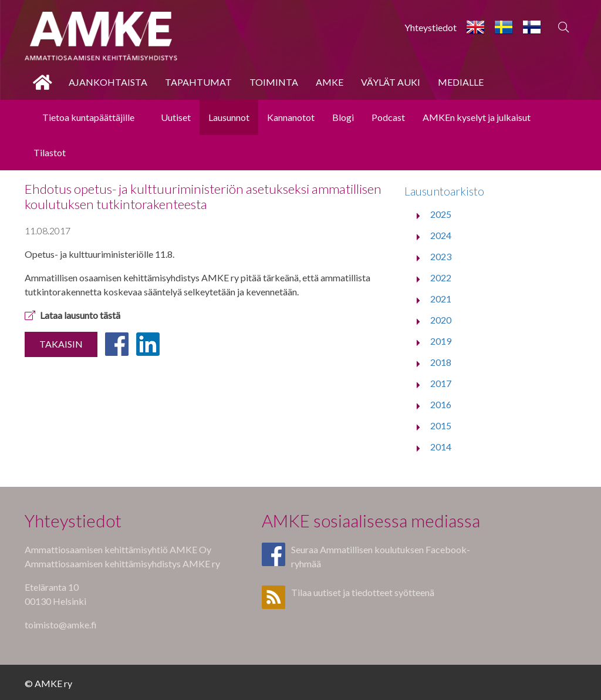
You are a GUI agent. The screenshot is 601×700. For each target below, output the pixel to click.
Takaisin (61, 344)
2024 (441, 235)
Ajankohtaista (108, 82)
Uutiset (176, 117)
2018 (441, 362)
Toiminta (274, 82)
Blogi (343, 117)
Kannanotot (291, 117)
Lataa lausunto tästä (72, 315)
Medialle (461, 82)
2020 (441, 320)
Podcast (388, 117)
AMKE (330, 82)
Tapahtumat (198, 82)
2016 (441, 404)
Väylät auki (391, 82)
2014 (441, 447)
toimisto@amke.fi (61, 625)
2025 (441, 214)
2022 (441, 277)
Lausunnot (229, 117)
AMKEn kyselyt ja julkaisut (477, 117)
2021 (441, 299)
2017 (441, 383)
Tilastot (50, 152)
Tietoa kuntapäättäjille (88, 117)
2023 (441, 256)
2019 (441, 341)
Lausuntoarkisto (444, 191)
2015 (441, 425)
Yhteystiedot (431, 27)
